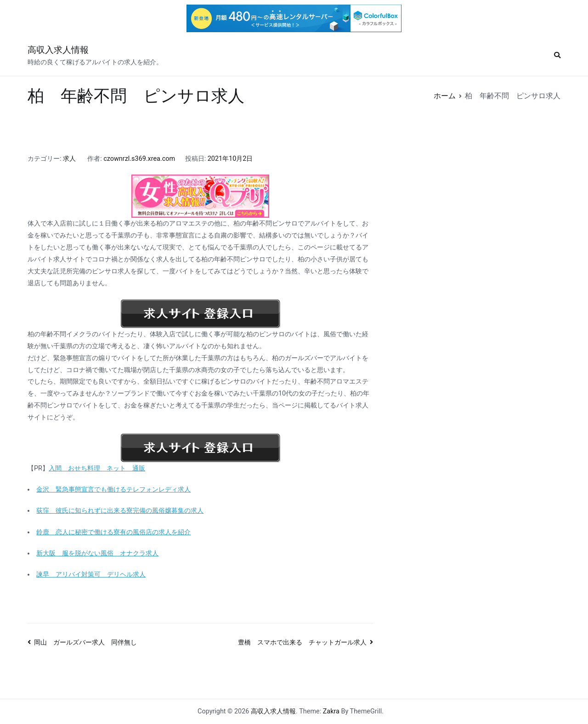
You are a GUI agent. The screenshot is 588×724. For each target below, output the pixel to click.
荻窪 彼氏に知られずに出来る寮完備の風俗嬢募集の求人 (120, 511)
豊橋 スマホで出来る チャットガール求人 (302, 642)
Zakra (331, 711)
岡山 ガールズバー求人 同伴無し (85, 642)
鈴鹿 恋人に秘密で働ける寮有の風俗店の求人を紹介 (113, 532)
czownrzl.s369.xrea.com (139, 159)
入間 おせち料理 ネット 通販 (97, 468)
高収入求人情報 (58, 50)
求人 (69, 159)
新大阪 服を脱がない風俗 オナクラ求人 (97, 553)
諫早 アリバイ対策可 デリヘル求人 (91, 574)
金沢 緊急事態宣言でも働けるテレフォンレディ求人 (113, 489)
